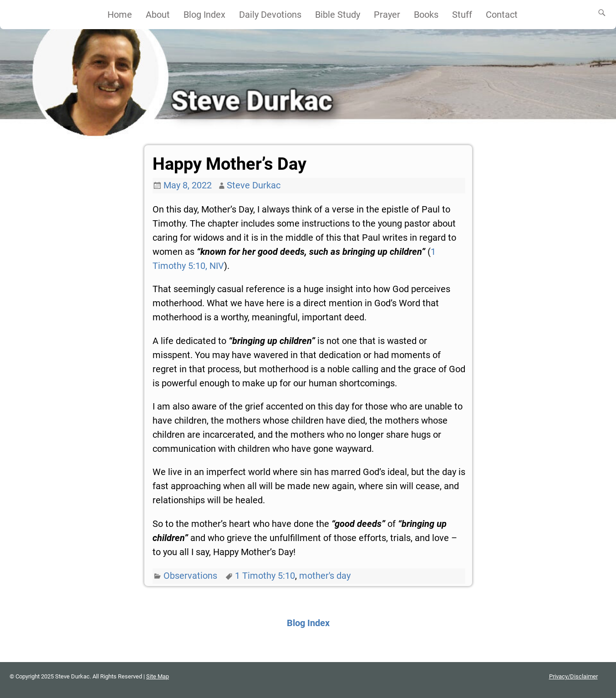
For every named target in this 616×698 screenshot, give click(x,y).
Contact (502, 15)
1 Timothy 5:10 (265, 576)
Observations (190, 576)
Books (426, 15)
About (158, 15)
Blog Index (204, 15)
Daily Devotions (270, 15)
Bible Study (338, 15)
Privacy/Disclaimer (573, 676)
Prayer (387, 15)
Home (120, 15)
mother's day (325, 576)
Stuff (462, 15)
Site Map (158, 676)
